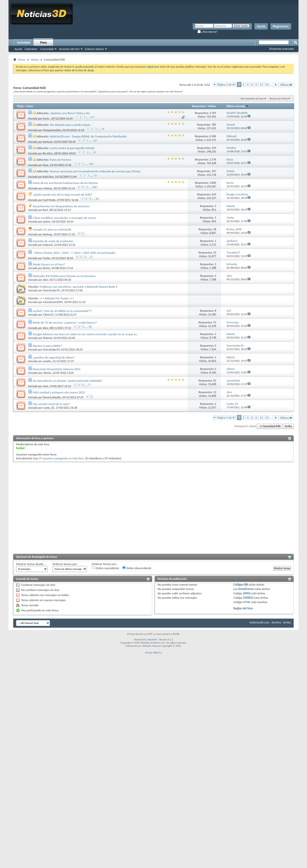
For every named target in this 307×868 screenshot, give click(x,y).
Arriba (288, 426)
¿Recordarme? (207, 32)
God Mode (49, 200)
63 (97, 199)
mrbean (48, 188)
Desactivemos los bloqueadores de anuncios (61, 206)
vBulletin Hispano (152, 646)
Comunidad (47, 49)
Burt (46, 210)
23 (95, 152)
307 (214, 171)
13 (215, 392)
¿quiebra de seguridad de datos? (54, 357)
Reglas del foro (243, 608)
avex (46, 386)
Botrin (47, 268)
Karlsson (48, 142)
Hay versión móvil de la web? (51, 404)
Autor (30, 106)
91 (215, 322)
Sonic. (46, 119)
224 (214, 148)
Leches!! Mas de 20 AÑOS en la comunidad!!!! (62, 311)
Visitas (212, 106)
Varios (35, 60)
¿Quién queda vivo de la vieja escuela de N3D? (62, 195)
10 (90, 327)
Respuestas (199, 106)
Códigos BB (241, 585)
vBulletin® (153, 640)
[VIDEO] (248, 598)
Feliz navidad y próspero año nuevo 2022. (59, 392)
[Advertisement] (46, 507)
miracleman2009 (53, 302)
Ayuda (261, 26)
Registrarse (281, 26)
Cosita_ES (49, 408)
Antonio (48, 338)
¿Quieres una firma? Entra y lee (70, 113)
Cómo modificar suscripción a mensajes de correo (64, 218)
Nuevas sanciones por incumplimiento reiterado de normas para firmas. (95, 171)
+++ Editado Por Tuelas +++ (57, 298)
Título (20, 106)
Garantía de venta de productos (53, 241)
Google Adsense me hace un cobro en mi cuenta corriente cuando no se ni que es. (85, 334)
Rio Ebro (48, 153)
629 (214, 194)
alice (46, 280)
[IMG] (247, 593)
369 (95, 187)
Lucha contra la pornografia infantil (72, 148)
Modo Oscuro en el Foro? (49, 264)
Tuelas (47, 258)
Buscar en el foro (279, 99)
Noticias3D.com (259, 622)
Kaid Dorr (48, 177)
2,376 (213, 159)
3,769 (213, 113)
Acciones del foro (69, 49)
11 (261, 84)
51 (267, 84)
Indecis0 (48, 245)
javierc (47, 222)
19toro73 (48, 315)
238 (91, 164)
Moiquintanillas (52, 130)
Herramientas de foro (252, 99)
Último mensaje (237, 106)
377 (92, 117)
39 (103, 129)
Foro (44, 43)
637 (95, 141)
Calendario (31, 49)
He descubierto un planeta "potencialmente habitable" (68, 381)
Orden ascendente (105, 568)
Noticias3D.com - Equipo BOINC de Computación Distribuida (88, 136)
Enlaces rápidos (94, 49)
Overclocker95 (51, 290)
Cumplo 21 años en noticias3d (52, 229)
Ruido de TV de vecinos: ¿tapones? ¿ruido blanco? (65, 323)
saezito (47, 361)
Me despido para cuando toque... (71, 125)
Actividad (24, 43)
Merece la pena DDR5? (47, 346)
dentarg (48, 234)
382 (214, 125)
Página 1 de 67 (226, 84)
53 (215, 253)
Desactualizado (52, 397)
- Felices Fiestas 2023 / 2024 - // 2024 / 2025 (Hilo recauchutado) (74, 253)
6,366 (213, 136)
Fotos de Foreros (60, 160)
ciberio (47, 373)
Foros (22, 60)
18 (215, 229)
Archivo (276, 622)
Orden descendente (137, 568)
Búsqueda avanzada (282, 49)
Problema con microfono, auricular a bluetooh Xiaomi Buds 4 (78, 287)
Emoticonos (246, 589)
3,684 (213, 183)
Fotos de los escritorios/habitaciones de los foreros (65, 183)
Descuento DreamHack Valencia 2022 (57, 369)
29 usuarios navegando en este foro (61, 458)
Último (286, 85)
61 (215, 381)
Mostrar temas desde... (31, 564)
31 (95, 176)
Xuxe (46, 165)
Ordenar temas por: (65, 564)
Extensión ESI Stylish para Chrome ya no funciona (64, 276)
